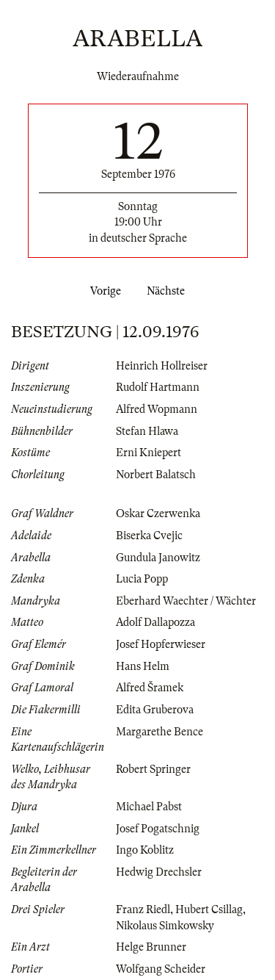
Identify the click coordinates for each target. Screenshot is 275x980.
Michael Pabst (149, 807)
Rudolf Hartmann (158, 387)
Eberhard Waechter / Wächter (186, 601)
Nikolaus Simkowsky (165, 926)
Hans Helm (143, 666)
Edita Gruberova (155, 710)
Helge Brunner (151, 947)
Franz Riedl (143, 909)
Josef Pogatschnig (158, 829)
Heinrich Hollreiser (162, 366)
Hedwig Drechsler (159, 872)
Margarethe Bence (159, 732)
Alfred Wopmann (157, 409)
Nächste (169, 291)
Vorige (103, 291)
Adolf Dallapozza (155, 622)
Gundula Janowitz (158, 558)
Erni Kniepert (148, 453)
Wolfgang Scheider (161, 969)
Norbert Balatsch (156, 475)
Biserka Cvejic (149, 536)
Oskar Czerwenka (158, 514)
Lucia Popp (142, 579)
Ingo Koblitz (145, 850)
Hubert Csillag (209, 909)
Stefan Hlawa (147, 431)
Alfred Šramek (150, 688)
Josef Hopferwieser (161, 644)
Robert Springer (153, 769)
